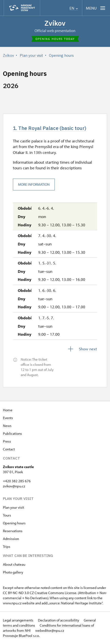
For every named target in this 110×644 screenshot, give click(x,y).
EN (74, 8)
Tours (7, 515)
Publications (12, 433)
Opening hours (14, 523)
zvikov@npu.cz (14, 486)
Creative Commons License (55, 593)
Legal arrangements (18, 620)
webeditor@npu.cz (50, 630)
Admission (11, 539)
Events (8, 418)
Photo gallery (13, 572)
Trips (7, 546)
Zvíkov (55, 23)
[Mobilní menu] (96, 8)
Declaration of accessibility (59, 620)
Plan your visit (14, 507)
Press (7, 441)
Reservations (13, 531)
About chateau (14, 564)
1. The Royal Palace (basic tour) (50, 128)
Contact (9, 449)
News (7, 426)
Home (8, 410)
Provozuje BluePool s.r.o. (21, 636)
